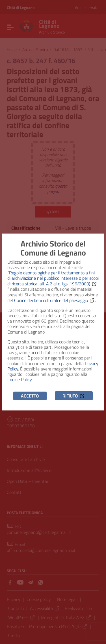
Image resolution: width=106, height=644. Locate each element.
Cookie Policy (20, 379)
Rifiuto (74, 396)
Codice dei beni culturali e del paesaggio (55, 300)
